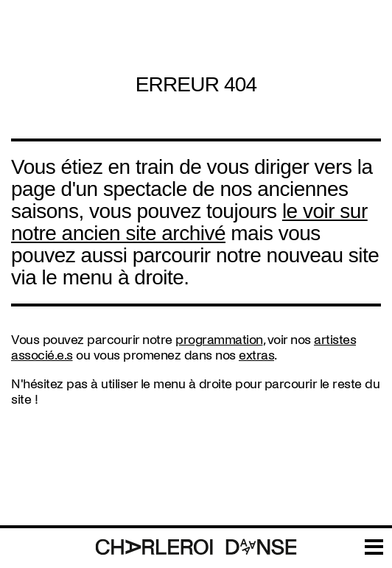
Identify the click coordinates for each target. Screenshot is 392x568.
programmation (219, 340)
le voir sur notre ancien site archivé (189, 222)
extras (256, 355)
